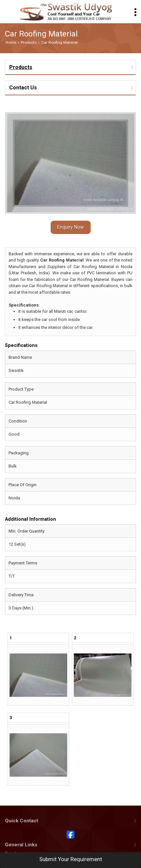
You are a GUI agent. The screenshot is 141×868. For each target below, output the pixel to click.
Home (11, 42)
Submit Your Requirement (71, 859)
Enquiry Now (71, 227)
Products (29, 42)
